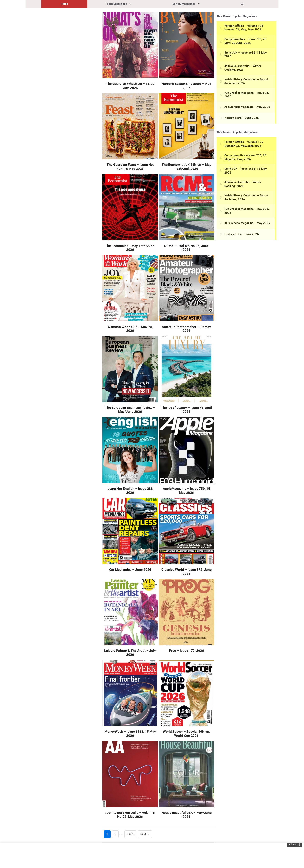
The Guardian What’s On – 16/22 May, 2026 (130, 86)
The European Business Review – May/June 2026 (130, 410)
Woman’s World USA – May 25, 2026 (130, 329)
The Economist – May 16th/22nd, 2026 (130, 248)
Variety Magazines (197, 4)
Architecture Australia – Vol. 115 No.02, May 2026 (130, 815)
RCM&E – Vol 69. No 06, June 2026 (186, 248)
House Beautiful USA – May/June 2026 (187, 815)
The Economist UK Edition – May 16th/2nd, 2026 (187, 167)
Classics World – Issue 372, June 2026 (187, 572)
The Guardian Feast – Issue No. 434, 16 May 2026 (130, 167)
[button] (242, 4)
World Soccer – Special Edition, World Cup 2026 (186, 733)
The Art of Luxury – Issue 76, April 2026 (187, 410)
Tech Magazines (130, 4)
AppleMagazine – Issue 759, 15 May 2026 (187, 491)
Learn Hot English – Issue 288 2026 (130, 491)
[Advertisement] (64, 74)
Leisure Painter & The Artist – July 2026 (130, 653)
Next (145, 834)
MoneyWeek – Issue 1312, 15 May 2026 (130, 733)
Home (64, 4)
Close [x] (294, 845)
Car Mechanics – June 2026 (130, 570)
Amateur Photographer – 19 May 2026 (186, 329)
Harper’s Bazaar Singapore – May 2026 (186, 86)
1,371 (130, 834)
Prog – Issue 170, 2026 (187, 651)
